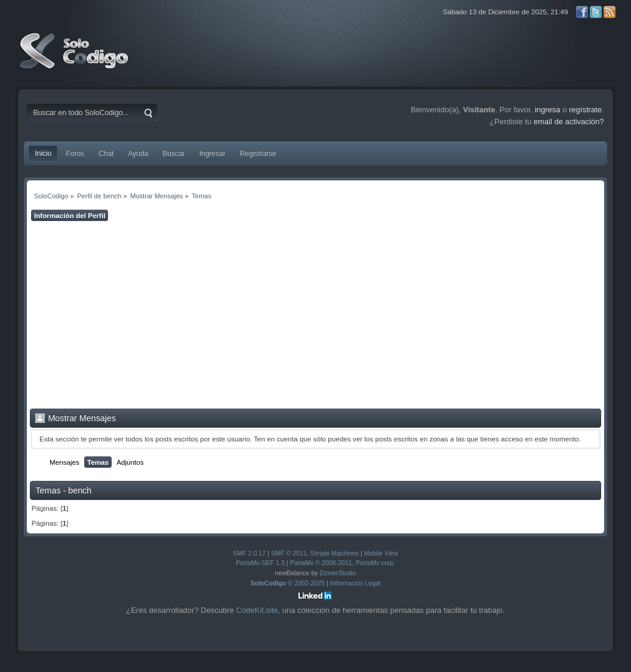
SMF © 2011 (289, 553)
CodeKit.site (257, 610)
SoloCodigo (75, 60)
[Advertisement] (315, 315)
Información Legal (355, 583)
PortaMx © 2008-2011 (321, 563)
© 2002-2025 (288, 583)
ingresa (548, 110)
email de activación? (569, 122)
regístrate (585, 110)
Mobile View (381, 553)
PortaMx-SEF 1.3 (260, 563)
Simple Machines (335, 553)
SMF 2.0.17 (249, 553)
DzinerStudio (338, 573)
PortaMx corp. (375, 563)
